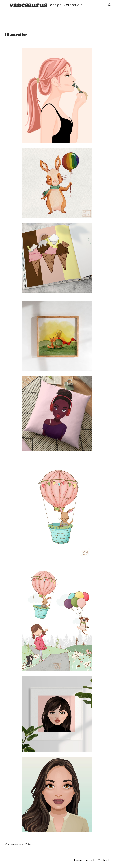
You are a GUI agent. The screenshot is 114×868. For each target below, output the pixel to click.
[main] (57, 35)
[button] (4, 5)
